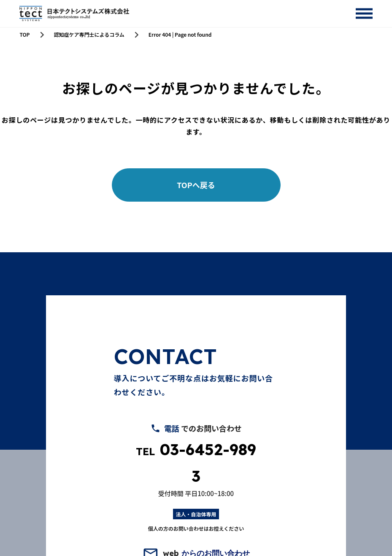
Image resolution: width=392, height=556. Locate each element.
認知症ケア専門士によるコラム (89, 35)
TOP (24, 35)
